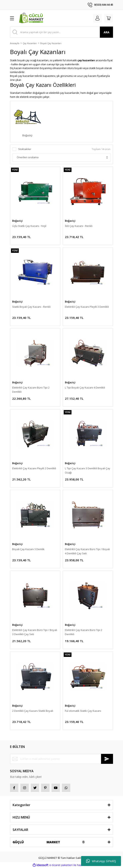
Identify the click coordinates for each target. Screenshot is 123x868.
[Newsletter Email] (61, 759)
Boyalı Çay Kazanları (51, 43)
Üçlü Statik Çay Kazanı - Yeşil (29, 226)
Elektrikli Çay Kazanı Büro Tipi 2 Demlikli (31, 390)
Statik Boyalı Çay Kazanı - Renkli (31, 307)
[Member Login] (97, 18)
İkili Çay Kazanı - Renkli (79, 226)
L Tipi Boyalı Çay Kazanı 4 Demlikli (85, 388)
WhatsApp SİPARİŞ (101, 861)
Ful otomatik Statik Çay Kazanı (83, 711)
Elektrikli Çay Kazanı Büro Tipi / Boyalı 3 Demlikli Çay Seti (35, 632)
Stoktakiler (25, 149)
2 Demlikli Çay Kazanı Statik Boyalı (33, 711)
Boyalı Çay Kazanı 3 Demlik (28, 549)
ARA (107, 32)
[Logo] (32, 18)
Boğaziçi (17, 221)
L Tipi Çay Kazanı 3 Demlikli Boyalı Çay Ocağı (88, 470)
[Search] (61, 32)
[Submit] (107, 759)
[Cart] (109, 18)
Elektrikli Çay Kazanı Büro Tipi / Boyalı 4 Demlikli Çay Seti (87, 551)
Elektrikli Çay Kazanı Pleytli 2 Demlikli (34, 468)
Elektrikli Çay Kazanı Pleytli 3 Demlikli (87, 307)
